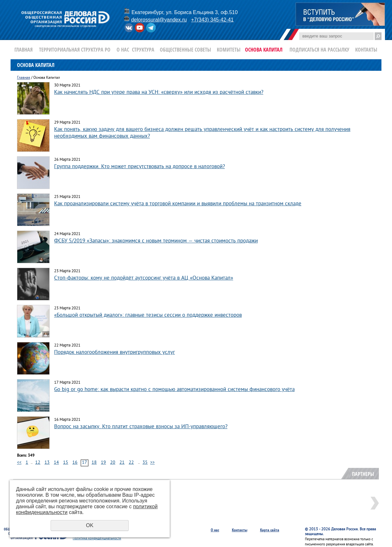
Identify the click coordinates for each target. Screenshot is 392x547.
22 (131, 463)
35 (145, 463)
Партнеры (363, 474)
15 (66, 463)
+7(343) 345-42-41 (212, 20)
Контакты (366, 50)
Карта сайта (270, 530)
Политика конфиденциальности (97, 538)
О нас (123, 50)
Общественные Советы (185, 50)
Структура (143, 50)
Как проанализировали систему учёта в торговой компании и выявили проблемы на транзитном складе (178, 204)
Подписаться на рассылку (319, 50)
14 (56, 463)
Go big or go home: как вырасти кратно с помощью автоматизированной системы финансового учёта (174, 390)
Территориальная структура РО (75, 50)
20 (113, 463)
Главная (24, 50)
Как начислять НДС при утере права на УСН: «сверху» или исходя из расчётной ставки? (159, 92)
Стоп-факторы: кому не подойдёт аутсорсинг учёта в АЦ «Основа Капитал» (144, 278)
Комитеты (229, 50)
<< (19, 463)
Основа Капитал (264, 50)
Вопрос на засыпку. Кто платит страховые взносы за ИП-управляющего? (141, 427)
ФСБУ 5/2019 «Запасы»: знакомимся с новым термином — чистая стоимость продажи (156, 241)
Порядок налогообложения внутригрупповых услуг (114, 352)
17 (85, 463)
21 (122, 463)
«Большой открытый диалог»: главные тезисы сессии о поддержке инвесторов (148, 315)
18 (94, 463)
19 (103, 463)
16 (75, 463)
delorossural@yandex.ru (159, 20)
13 (47, 463)
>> (152, 463)
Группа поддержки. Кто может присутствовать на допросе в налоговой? (139, 167)
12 (38, 463)
